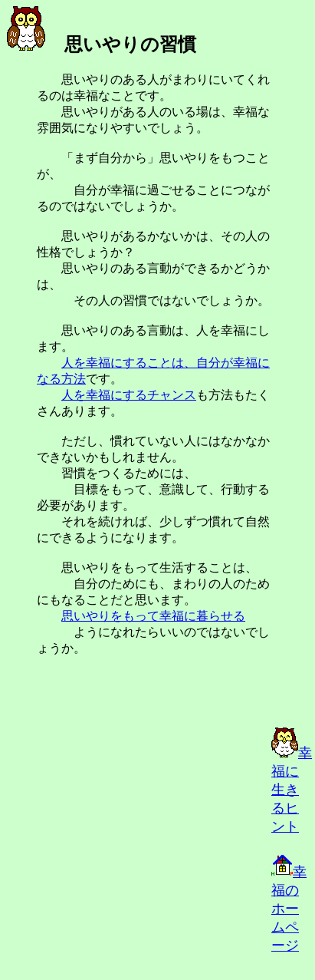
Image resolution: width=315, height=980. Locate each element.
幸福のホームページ (289, 909)
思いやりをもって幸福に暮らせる (153, 616)
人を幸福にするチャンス (129, 395)
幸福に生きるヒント (292, 790)
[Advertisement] (138, 851)
